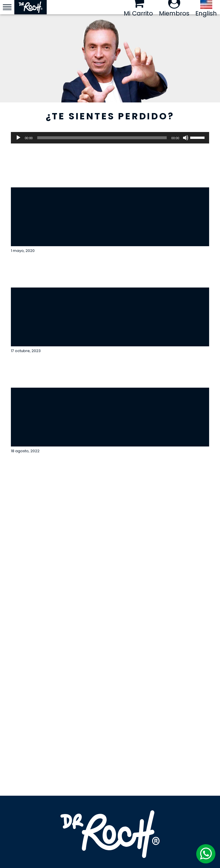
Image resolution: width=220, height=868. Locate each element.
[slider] (102, 138)
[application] (110, 138)
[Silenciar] (186, 138)
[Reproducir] (18, 138)
